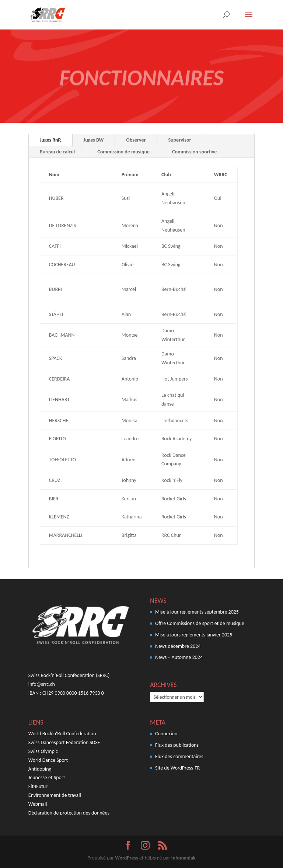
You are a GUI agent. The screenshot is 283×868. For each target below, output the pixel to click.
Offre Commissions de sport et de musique (200, 623)
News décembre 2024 (178, 646)
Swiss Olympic (43, 751)
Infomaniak (184, 858)
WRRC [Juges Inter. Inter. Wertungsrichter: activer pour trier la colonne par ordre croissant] (221, 175)
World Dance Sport (48, 760)
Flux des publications (177, 745)
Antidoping (40, 769)
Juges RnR (50, 140)
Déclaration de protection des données (69, 813)
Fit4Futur (38, 786)
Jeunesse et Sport (47, 777)
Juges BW (94, 140)
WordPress (126, 858)
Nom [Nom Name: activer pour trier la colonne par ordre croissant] (54, 175)
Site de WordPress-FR (177, 768)
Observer (136, 140)
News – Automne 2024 (179, 657)
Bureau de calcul (57, 152)
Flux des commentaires (179, 756)
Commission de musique (123, 152)
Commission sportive (194, 152)
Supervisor (179, 140)
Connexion (166, 734)
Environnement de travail (55, 795)
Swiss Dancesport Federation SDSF (64, 742)
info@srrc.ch (42, 684)
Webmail (38, 804)
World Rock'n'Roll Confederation (62, 734)
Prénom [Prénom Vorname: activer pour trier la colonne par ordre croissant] (130, 175)
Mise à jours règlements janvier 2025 (194, 635)
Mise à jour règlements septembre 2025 (197, 612)
